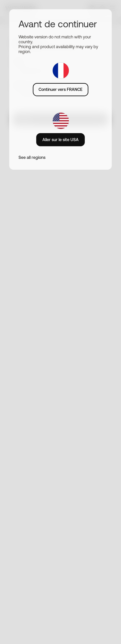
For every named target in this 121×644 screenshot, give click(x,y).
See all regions (32, 157)
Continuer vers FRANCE (60, 89)
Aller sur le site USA (60, 140)
